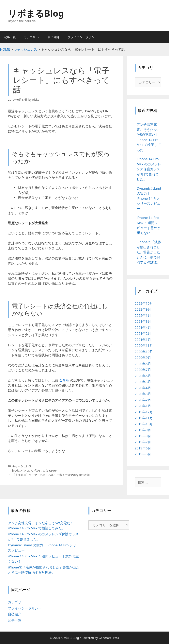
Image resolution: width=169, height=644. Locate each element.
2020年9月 (143, 358)
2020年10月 (144, 352)
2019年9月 (143, 430)
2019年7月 (143, 442)
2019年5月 (143, 454)
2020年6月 (143, 376)
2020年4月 (143, 388)
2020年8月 (143, 364)
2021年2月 (143, 333)
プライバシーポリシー (82, 37)
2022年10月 (144, 303)
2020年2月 (143, 400)
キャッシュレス (22, 466)
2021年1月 (143, 340)
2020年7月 (143, 370)
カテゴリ (34, 37)
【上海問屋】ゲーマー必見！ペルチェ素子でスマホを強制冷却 (51, 475)
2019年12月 (144, 412)
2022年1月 (143, 315)
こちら (64, 380)
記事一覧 (10, 37)
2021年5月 (143, 321)
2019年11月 (144, 418)
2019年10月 (144, 424)
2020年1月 (143, 406)
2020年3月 (143, 394)
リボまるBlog (36, 13)
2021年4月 (143, 328)
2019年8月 (143, 436)
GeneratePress (109, 638)
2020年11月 (144, 346)
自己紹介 (54, 37)
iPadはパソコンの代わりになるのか (34, 470)
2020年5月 (143, 382)
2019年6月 (143, 448)
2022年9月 (143, 309)
